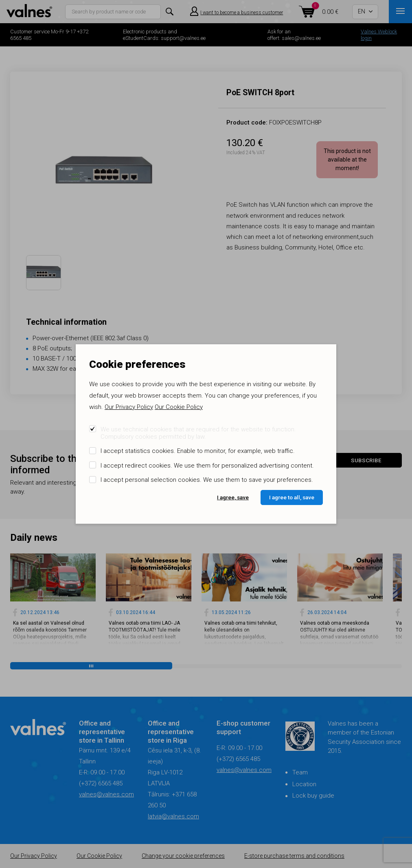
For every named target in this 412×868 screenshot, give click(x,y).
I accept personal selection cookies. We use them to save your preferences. (207, 480)
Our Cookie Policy (179, 407)
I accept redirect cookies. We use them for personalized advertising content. (207, 466)
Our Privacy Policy (129, 407)
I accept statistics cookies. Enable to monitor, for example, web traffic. (198, 451)
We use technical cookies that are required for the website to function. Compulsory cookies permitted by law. (198, 433)
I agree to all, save (292, 497)
